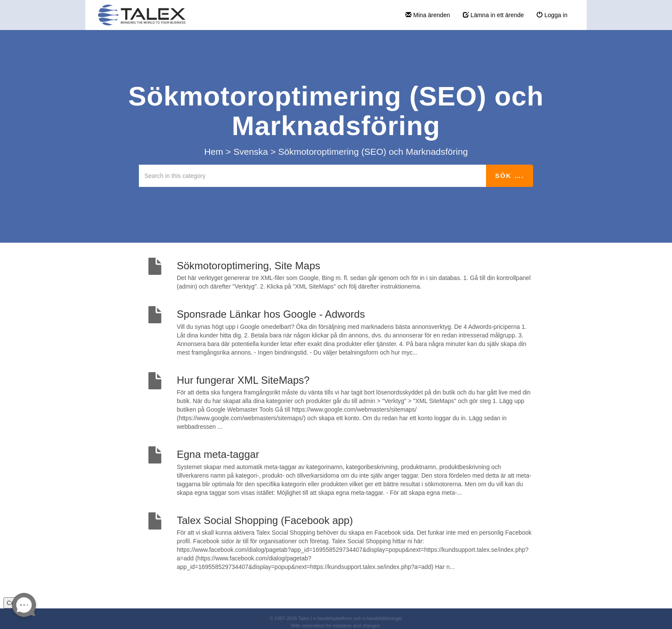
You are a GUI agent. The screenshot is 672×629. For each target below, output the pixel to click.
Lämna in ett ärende (493, 15)
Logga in (552, 15)
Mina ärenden (428, 15)
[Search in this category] (313, 176)
